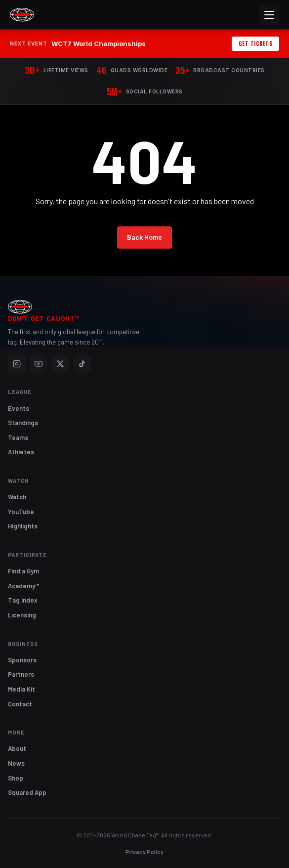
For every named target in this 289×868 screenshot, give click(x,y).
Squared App (27, 792)
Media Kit (21, 689)
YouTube (21, 512)
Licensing (22, 615)
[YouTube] (39, 364)
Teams (18, 437)
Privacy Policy (144, 852)
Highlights (23, 526)
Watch (17, 497)
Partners (21, 674)
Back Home (144, 237)
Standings (23, 423)
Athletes (21, 452)
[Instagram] (17, 364)
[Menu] (269, 15)
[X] (60, 364)
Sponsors (22, 660)
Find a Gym (23, 571)
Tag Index (23, 600)
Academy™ (24, 586)
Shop (16, 778)
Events (19, 408)
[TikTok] (82, 364)
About (17, 748)
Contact (20, 704)
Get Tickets (256, 43)
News (16, 763)
